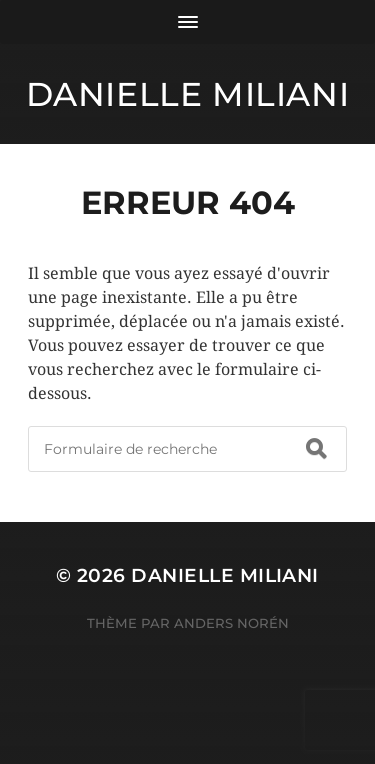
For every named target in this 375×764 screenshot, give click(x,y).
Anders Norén (231, 623)
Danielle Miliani (188, 94)
